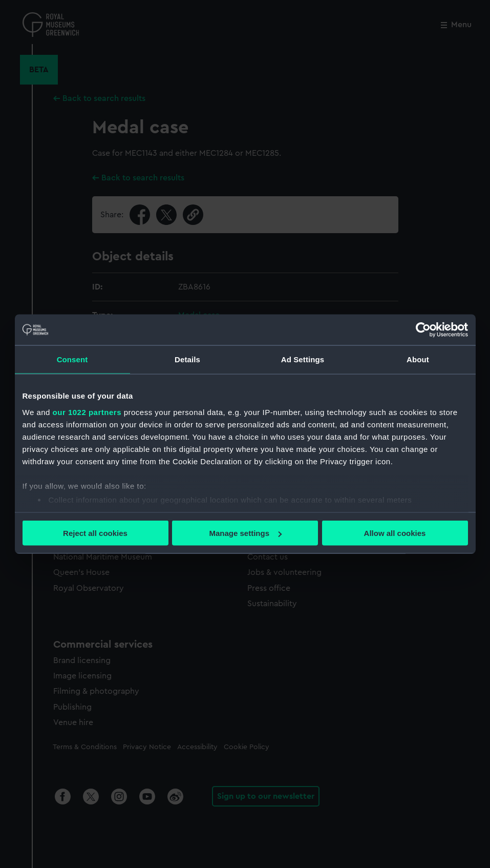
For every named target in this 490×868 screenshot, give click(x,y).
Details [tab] (187, 359)
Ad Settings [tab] (303, 359)
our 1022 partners (87, 412)
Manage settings (245, 533)
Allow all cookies (395, 533)
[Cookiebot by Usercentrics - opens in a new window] (423, 330)
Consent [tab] (72, 359)
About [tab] (418, 359)
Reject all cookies (95, 533)
